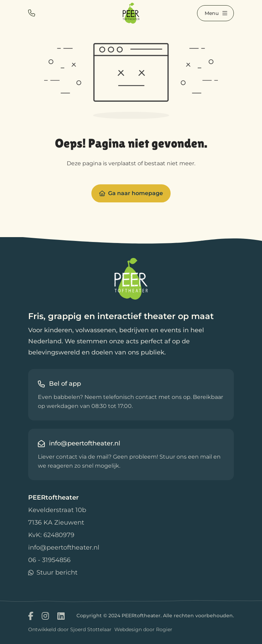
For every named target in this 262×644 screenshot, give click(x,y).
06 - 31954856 (49, 560)
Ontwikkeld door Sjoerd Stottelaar (70, 629)
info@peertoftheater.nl (64, 547)
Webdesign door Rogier (143, 629)
